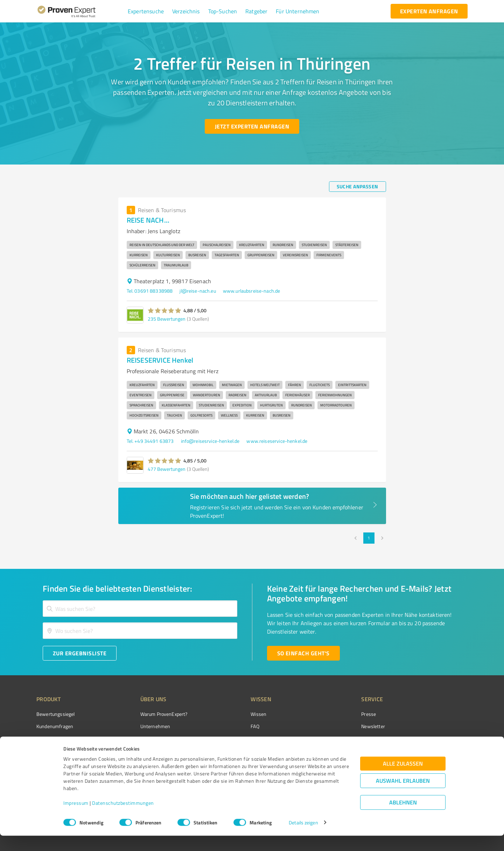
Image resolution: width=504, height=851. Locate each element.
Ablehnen (403, 818)
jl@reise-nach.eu (198, 291)
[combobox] (140, 609)
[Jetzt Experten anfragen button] (252, 126)
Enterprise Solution (57, 751)
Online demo (335, 738)
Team (133, 738)
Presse (329, 714)
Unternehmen (142, 726)
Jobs (132, 751)
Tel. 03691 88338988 (150, 291)
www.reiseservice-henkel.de (277, 441)
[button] (146, 11)
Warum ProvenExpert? (151, 714)
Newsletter (334, 726)
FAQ (229, 726)
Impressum (76, 818)
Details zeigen (303, 838)
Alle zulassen (403, 779)
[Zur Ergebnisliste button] (80, 653)
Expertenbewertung (343, 751)
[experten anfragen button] (429, 11)
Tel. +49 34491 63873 (150, 441)
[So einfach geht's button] (303, 653)
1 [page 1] (369, 538)
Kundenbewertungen (247, 751)
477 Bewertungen (167, 469)
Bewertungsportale (245, 738)
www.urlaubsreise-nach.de (252, 291)
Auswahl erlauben (403, 796)
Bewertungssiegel (55, 714)
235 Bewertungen (167, 319)
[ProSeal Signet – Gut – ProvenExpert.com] (441, 727)
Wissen (232, 714)
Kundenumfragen (55, 726)
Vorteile (44, 738)
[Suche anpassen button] (358, 187)
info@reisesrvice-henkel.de (210, 441)
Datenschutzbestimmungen (123, 818)
